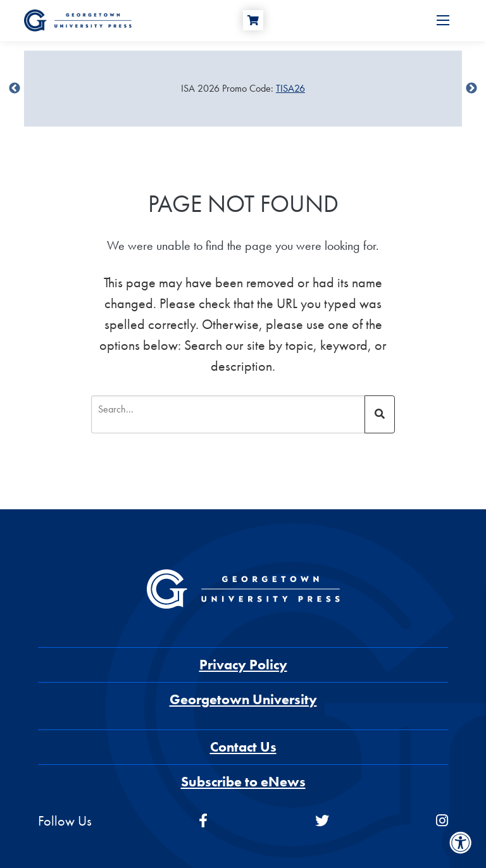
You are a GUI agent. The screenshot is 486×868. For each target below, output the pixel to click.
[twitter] (322, 821)
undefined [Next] (471, 89)
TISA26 (290, 88)
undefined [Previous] (15, 89)
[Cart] (253, 20)
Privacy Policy (243, 665)
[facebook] (203, 821)
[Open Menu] (443, 20)
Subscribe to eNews (243, 782)
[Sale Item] (243, 89)
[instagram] (442, 821)
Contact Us (243, 747)
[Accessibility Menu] (461, 843)
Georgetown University (243, 699)
